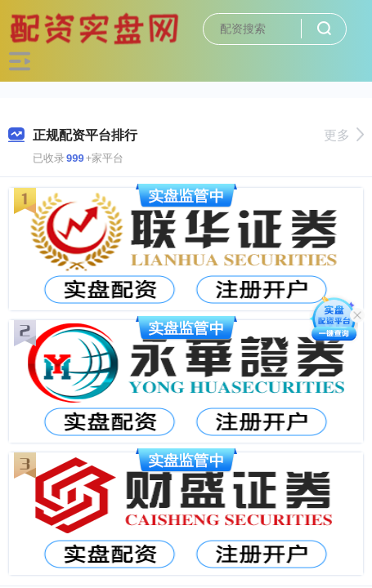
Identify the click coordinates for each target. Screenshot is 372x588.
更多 (344, 135)
